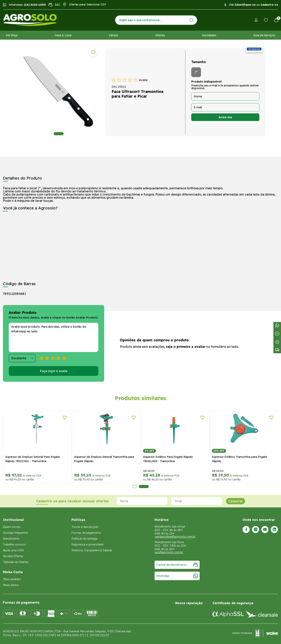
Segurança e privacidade (87, 544)
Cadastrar (236, 501)
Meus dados (11, 585)
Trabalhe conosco (14, 544)
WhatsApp (177, 576)
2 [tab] (144, 487)
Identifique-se (245, 5)
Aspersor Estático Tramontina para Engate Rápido (239, 459)
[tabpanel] (59, 91)
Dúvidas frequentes (16, 533)
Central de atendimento (177, 565)
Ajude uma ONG (13, 550)
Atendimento (11, 539)
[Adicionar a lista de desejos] (93, 52)
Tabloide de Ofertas (16, 562)
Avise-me (225, 117)
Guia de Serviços (264, 35)
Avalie (143, 80)
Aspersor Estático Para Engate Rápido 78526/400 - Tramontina (168, 459)
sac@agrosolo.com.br (169, 552)
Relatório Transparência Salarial (92, 550)
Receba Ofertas (13, 556)
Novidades (209, 35)
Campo (114, 35)
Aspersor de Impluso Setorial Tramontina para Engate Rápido (104, 459)
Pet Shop (12, 35)
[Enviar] (191, 20)
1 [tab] (59, 134)
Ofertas (160, 35)
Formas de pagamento (86, 533)
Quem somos (12, 527)
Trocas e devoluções (85, 527)
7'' (196, 72)
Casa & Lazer (63, 35)
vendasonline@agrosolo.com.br (175, 537)
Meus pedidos (12, 579)
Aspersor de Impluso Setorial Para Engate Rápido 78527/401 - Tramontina (32, 459)
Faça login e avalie (54, 371)
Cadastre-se (269, 5)
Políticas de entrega (84, 539)
